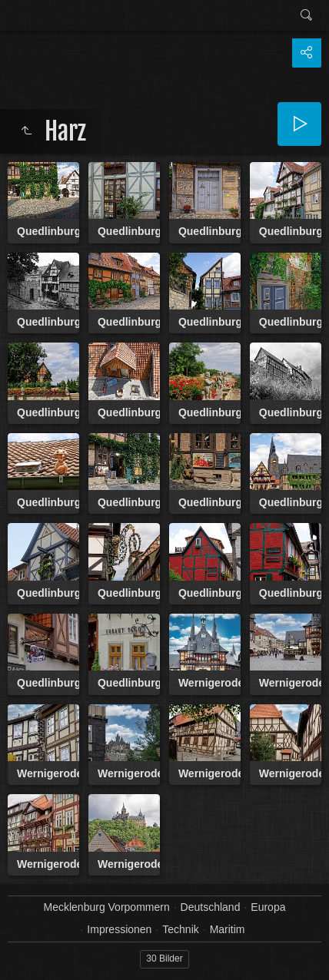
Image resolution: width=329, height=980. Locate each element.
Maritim (228, 929)
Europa (268, 907)
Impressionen (119, 929)
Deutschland (211, 907)
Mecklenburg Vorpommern (107, 907)
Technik (180, 929)
